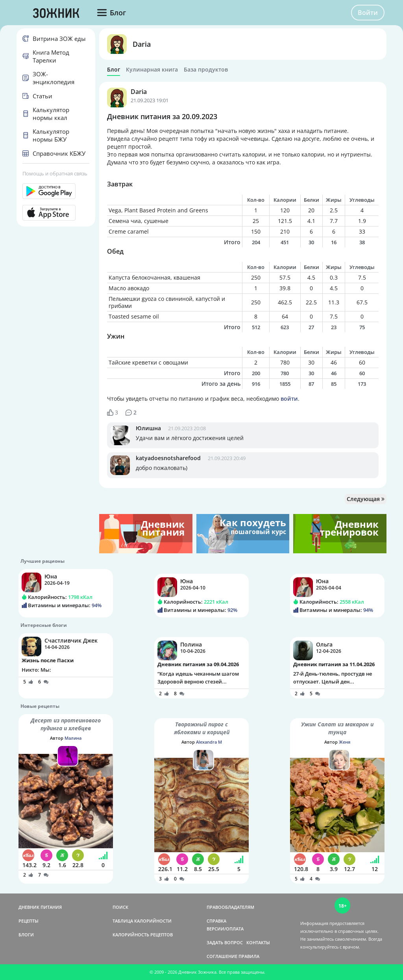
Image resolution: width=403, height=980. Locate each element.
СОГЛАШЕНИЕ (222, 956)
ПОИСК (120, 907)
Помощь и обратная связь (55, 173)
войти (289, 399)
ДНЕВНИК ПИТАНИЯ (40, 907)
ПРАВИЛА (249, 956)
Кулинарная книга (152, 70)
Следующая (366, 499)
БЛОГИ (26, 935)
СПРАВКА (216, 921)
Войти (368, 13)
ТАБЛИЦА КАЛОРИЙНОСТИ (142, 921)
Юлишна (148, 428)
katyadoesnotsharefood (168, 458)
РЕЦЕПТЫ (29, 921)
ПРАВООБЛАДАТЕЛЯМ (230, 907)
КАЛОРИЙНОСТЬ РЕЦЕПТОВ (143, 935)
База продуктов (206, 70)
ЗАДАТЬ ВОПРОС (225, 942)
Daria (142, 44)
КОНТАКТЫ (258, 942)
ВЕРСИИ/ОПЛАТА (225, 929)
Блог (114, 70)
